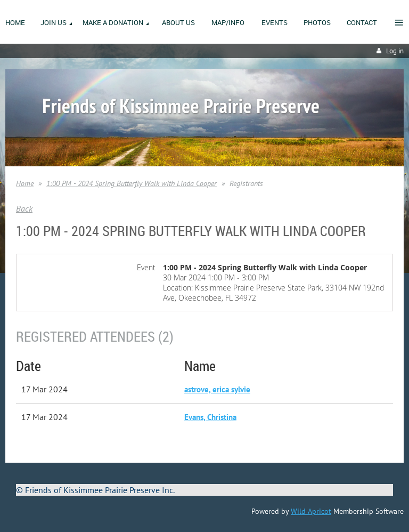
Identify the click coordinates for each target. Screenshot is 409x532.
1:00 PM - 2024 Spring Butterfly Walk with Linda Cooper (132, 183)
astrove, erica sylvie (217, 389)
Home (25, 183)
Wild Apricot (311, 511)
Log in (395, 51)
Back (24, 208)
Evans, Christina (210, 417)
